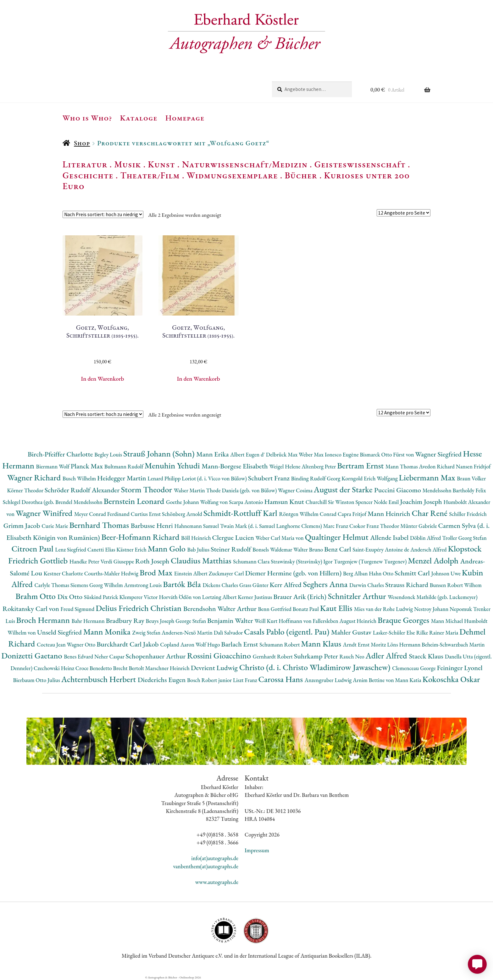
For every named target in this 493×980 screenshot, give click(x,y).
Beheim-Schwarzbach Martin (453, 644)
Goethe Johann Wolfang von (197, 502)
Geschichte (88, 175)
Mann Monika (108, 632)
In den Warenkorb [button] (103, 379)
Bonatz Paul (306, 609)
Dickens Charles (221, 585)
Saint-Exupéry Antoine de (381, 549)
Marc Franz (336, 526)
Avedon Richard (438, 466)
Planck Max (88, 466)
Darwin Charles (367, 585)
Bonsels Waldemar (273, 549)
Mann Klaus (322, 644)
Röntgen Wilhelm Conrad (308, 514)
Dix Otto (71, 597)
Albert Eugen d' (248, 454)
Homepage (185, 118)
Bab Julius (199, 549)
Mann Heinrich (390, 514)
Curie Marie (55, 526)
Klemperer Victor (139, 597)
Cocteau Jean (52, 644)
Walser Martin (190, 490)
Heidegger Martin (122, 478)
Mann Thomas (402, 466)
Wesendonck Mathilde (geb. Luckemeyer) (432, 597)
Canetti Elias (102, 549)
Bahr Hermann (89, 621)
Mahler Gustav (352, 632)
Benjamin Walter (231, 621)
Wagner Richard (35, 477)
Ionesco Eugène (342, 454)
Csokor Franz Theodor (375, 526)
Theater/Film (150, 175)
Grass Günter (255, 585)
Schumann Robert (280, 644)
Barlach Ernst (240, 644)
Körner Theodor (26, 490)
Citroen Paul (33, 549)
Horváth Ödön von (180, 597)
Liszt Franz (246, 680)
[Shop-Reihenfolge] (103, 214)
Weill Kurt (266, 621)
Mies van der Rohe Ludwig (384, 609)
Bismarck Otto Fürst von (387, 454)
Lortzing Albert (220, 597)
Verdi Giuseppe (118, 561)
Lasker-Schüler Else (395, 633)
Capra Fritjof (353, 514)
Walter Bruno (309, 549)
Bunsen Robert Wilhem (456, 585)
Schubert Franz (270, 478)
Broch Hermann (44, 620)
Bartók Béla (183, 584)
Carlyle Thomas (52, 585)
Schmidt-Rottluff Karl (241, 513)
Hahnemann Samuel (197, 526)
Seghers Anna (326, 584)
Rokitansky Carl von (32, 609)
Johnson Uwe (447, 573)
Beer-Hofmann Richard (141, 537)
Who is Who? (87, 118)
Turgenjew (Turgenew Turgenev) (371, 561)
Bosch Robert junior (210, 680)
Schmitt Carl (413, 573)
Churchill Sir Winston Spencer (340, 502)
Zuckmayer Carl (227, 573)
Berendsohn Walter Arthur (221, 609)
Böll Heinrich (197, 538)
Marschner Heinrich (168, 668)
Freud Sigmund (78, 609)
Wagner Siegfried (439, 454)
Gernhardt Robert (273, 656)
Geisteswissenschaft (360, 164)
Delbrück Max (282, 454)
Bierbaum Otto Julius (37, 680)
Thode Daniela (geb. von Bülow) (242, 490)
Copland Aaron (178, 644)
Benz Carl (338, 549)
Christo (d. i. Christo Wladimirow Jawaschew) (316, 667)
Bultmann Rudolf (125, 466)
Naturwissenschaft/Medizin (245, 164)
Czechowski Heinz (55, 668)
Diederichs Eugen (162, 680)
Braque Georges (404, 620)
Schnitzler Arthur (358, 596)
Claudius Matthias (202, 560)
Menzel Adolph (434, 560)
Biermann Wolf (53, 466)
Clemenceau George (414, 668)
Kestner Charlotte (64, 573)
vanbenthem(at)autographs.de (206, 866)
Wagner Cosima (296, 490)
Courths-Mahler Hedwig (112, 573)
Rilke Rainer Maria (438, 633)
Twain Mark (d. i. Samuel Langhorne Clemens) (272, 526)
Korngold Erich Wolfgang (370, 478)
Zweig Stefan (147, 633)
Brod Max (157, 572)
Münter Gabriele (419, 526)
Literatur (85, 164)
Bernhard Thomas (100, 525)
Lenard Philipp (165, 478)
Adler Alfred (387, 655)
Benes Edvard (79, 656)
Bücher (301, 175)
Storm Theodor (147, 489)
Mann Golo (168, 549)
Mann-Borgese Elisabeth (235, 466)
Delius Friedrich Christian (139, 608)
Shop (82, 143)
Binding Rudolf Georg (316, 478)
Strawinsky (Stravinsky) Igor (302, 561)
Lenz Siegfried (71, 549)
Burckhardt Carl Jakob (128, 644)
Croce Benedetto (94, 668)
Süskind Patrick (102, 597)
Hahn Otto (382, 573)
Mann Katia (409, 680)
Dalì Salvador (229, 633)
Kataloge (139, 118)
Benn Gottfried (275, 609)
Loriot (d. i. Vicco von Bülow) (215, 478)
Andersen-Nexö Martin (188, 633)
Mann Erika (213, 454)
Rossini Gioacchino (220, 655)
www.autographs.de (217, 882)
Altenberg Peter (319, 466)
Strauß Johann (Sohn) (160, 454)
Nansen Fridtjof (473, 466)
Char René (430, 513)
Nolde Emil (387, 502)
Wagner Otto (82, 644)
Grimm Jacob (22, 526)
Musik (128, 164)
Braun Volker (471, 478)
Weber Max (312, 454)
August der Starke (344, 489)
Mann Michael (448, 621)
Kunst (161, 164)
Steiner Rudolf (232, 549)
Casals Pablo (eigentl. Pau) (288, 632)
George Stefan (191, 621)
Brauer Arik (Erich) (301, 597)
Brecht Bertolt (129, 668)
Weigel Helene (285, 466)
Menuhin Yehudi (173, 465)
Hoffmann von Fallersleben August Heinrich (328, 621)
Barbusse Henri (153, 526)
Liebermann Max (428, 477)
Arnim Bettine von (374, 680)
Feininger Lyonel (460, 668)
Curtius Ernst (146, 514)
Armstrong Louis (144, 585)
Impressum (257, 850)
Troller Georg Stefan (464, 538)
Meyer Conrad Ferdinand (102, 514)
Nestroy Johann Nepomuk (444, 609)
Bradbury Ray (126, 621)
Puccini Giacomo (398, 490)
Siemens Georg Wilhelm (97, 585)
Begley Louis (109, 454)
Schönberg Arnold (183, 514)
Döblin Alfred (426, 538)
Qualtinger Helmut (338, 537)
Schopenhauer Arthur (156, 656)
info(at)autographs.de (215, 858)
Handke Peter (85, 561)
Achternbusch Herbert (100, 679)
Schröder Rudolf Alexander (83, 490)
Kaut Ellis (337, 608)
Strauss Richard (407, 585)
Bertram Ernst (361, 465)
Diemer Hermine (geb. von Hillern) (294, 573)
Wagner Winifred (45, 513)
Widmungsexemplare (232, 175)
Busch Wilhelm (80, 478)
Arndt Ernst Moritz (365, 644)
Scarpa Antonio (246, 502)
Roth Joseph (153, 561)
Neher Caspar (110, 656)
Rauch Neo (353, 656)
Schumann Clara (252, 561)
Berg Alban (356, 573)
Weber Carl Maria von (280, 538)
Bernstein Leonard (135, 501)
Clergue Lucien (234, 538)
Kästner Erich (132, 549)
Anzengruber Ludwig (329, 680)
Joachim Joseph (422, 502)
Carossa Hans (281, 679)
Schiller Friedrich (468, 514)
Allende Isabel (390, 538)
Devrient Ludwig (215, 668)
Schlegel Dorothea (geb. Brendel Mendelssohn (53, 502)
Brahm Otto (36, 596)
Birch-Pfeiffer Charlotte (61, 454)
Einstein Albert (191, 573)
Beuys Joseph (161, 621)
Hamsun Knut (285, 502)
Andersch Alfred (429, 549)
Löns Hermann (404, 644)
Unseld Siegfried (60, 632)
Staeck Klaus (427, 656)
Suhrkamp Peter (317, 656)
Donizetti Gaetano (33, 655)
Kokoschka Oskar (451, 679)
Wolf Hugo (208, 644)
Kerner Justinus (255, 597)
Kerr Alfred (286, 585)
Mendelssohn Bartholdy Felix (454, 490)
